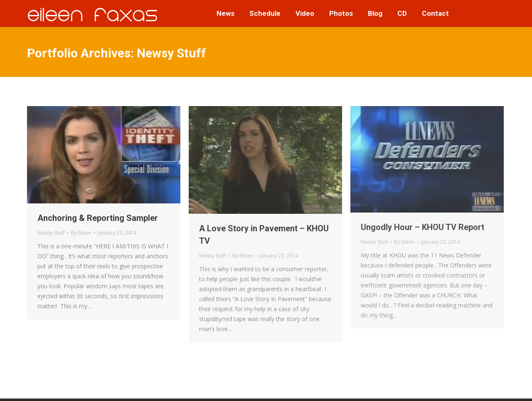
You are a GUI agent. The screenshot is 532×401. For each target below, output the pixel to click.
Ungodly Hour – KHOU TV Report (422, 227)
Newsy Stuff (51, 233)
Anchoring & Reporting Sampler (98, 218)
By (81, 233)
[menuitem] (225, 14)
